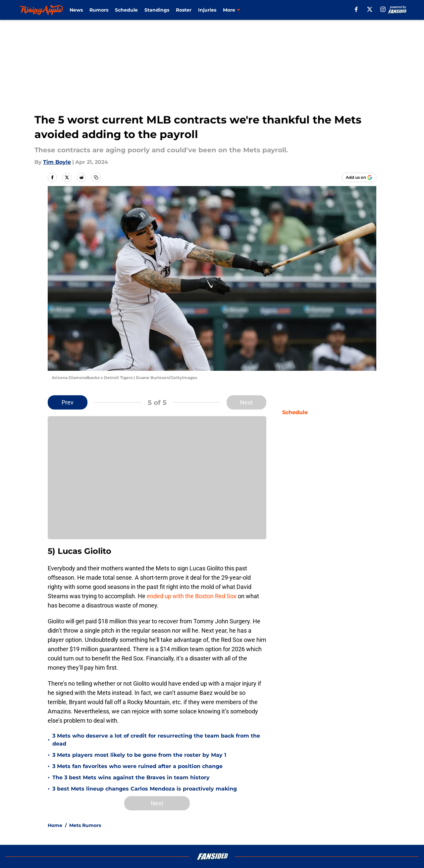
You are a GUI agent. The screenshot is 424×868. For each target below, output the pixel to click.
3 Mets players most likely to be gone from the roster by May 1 (139, 755)
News (76, 10)
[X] (370, 9)
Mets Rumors (85, 825)
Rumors (99, 10)
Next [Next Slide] (246, 402)
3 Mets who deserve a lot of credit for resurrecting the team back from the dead (156, 740)
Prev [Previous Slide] (68, 402)
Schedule (126, 10)
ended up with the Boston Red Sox (192, 596)
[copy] (96, 177)
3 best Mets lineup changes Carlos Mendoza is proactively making (145, 789)
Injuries (207, 10)
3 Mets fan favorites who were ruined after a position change (137, 766)
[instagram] (383, 9)
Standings (157, 10)
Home (55, 825)
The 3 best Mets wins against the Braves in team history (131, 777)
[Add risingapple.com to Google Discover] (359, 177)
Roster (184, 10)
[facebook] (356, 9)
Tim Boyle (57, 162)
